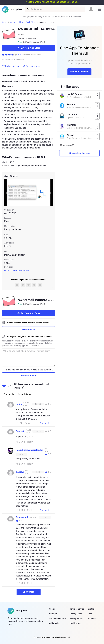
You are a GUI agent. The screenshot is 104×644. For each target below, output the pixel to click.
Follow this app (11, 66)
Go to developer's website (17, 270)
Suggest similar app (79, 153)
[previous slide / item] (6, 193)
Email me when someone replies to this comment (29, 370)
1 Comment (44, 423)
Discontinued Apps (58, 618)
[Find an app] (28, 9)
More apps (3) (67, 145)
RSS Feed (92, 618)
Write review (29, 330)
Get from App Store (29, 48)
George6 (20, 431)
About (52, 609)
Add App (53, 614)
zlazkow (20, 472)
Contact (91, 609)
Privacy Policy (76, 614)
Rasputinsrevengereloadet (29, 450)
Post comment (29, 376)
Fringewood (22, 517)
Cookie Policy (76, 623)
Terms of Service (77, 609)
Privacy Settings (77, 618)
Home (5, 22)
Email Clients (31, 22)
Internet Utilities (16, 22)
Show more (29, 592)
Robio (19, 404)
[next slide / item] (51, 193)
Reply (28, 423)
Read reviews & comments (13, 60)
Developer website (33, 66)
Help (90, 614)
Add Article (54, 623)
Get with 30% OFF (79, 72)
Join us (75, 2)
